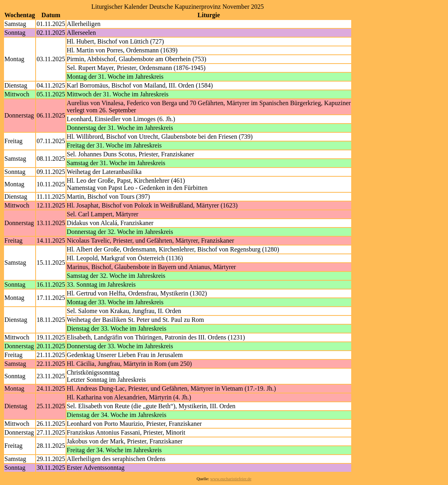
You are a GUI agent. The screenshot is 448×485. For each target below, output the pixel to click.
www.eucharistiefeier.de (231, 479)
